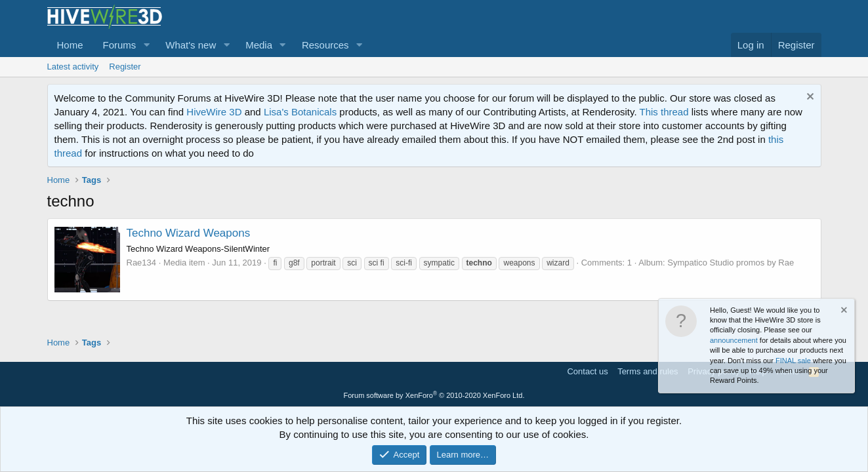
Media (259, 45)
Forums (120, 45)
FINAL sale (793, 361)
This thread (664, 112)
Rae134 (142, 263)
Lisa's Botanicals (300, 112)
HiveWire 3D (214, 112)
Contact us (587, 371)
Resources (325, 45)
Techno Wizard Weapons (189, 233)
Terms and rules (648, 371)
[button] (146, 45)
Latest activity (73, 67)
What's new (191, 45)
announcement (734, 340)
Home (70, 45)
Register (125, 67)
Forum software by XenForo (434, 395)
